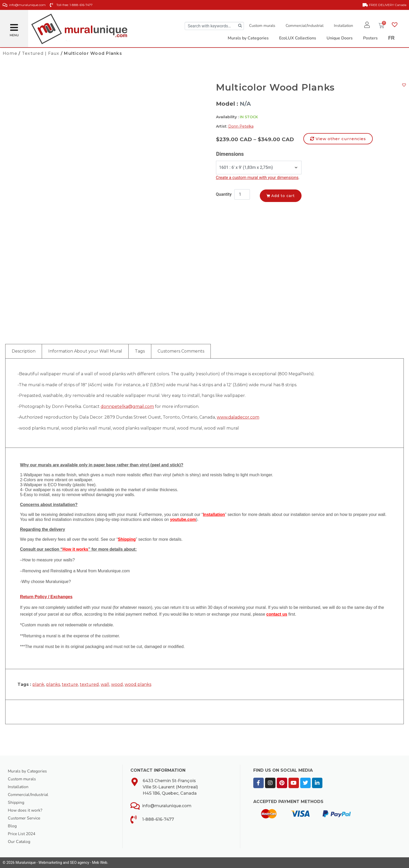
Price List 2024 (22, 834)
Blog (12, 826)
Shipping (16, 802)
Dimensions (230, 154)
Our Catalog (19, 842)
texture (70, 684)
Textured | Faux (41, 53)
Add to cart (284, 196)
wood (117, 684)
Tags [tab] (140, 351)
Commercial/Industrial (304, 26)
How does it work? (25, 810)
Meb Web (100, 863)
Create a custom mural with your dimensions (257, 178)
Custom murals (262, 26)
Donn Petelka (241, 126)
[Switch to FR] (391, 38)
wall (105, 684)
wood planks (138, 684)
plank (38, 684)
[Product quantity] (242, 194)
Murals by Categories (28, 771)
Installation (343, 26)
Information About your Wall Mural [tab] (85, 351)
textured (89, 684)
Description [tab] (24, 351)
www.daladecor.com (238, 417)
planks (53, 684)
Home (10, 53)
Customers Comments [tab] (181, 351)
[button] (14, 25)
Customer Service (25, 818)
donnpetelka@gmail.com (127, 406)
